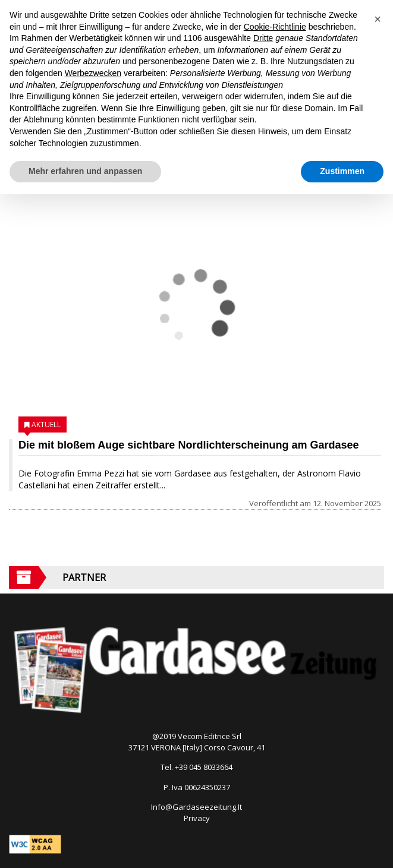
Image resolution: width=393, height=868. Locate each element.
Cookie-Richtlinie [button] (275, 27)
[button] (378, 19)
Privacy (197, 818)
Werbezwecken (93, 73)
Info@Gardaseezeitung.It (196, 807)
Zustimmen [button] (342, 171)
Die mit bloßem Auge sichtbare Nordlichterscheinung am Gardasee (188, 445)
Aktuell (46, 424)
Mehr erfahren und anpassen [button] (85, 171)
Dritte (263, 38)
